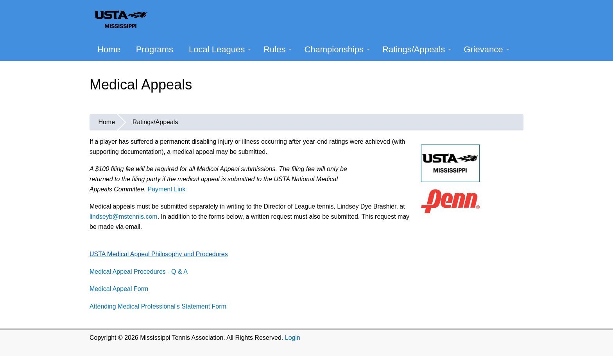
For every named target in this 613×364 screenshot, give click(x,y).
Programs (155, 49)
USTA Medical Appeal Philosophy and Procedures (159, 254)
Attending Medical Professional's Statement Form (158, 306)
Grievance (486, 49)
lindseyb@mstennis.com (124, 217)
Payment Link (167, 189)
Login (293, 338)
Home (109, 49)
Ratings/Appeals (417, 49)
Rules (278, 49)
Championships (337, 49)
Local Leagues (220, 49)
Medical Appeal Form (119, 289)
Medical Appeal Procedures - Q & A (139, 272)
